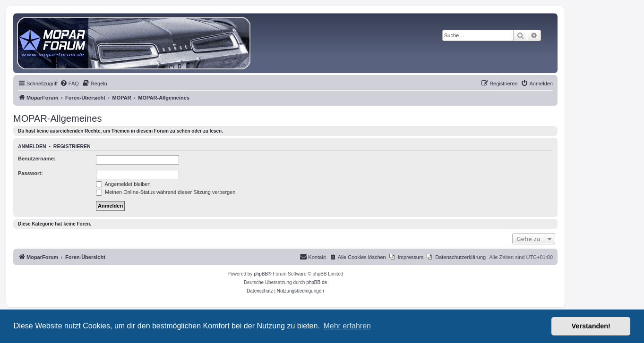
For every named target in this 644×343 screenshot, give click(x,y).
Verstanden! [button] (591, 326)
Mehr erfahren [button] (347, 326)
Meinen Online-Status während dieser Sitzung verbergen (166, 192)
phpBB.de (317, 282)
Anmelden (32, 146)
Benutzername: (37, 159)
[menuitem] (69, 84)
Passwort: (30, 173)
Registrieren (72, 146)
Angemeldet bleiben (123, 184)
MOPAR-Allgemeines (57, 118)
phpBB (261, 274)
